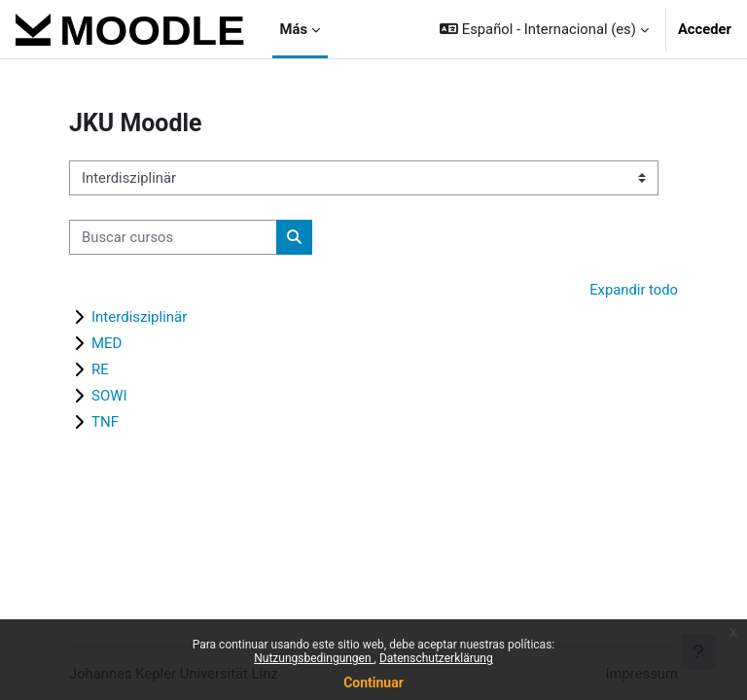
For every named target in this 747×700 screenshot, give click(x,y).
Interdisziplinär (139, 317)
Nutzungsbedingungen (314, 658)
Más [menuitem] (294, 29)
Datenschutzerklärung (436, 658)
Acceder (705, 29)
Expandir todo (634, 290)
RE (100, 369)
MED (107, 343)
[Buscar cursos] (173, 237)
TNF (105, 422)
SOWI (109, 396)
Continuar (373, 682)
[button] (544, 29)
